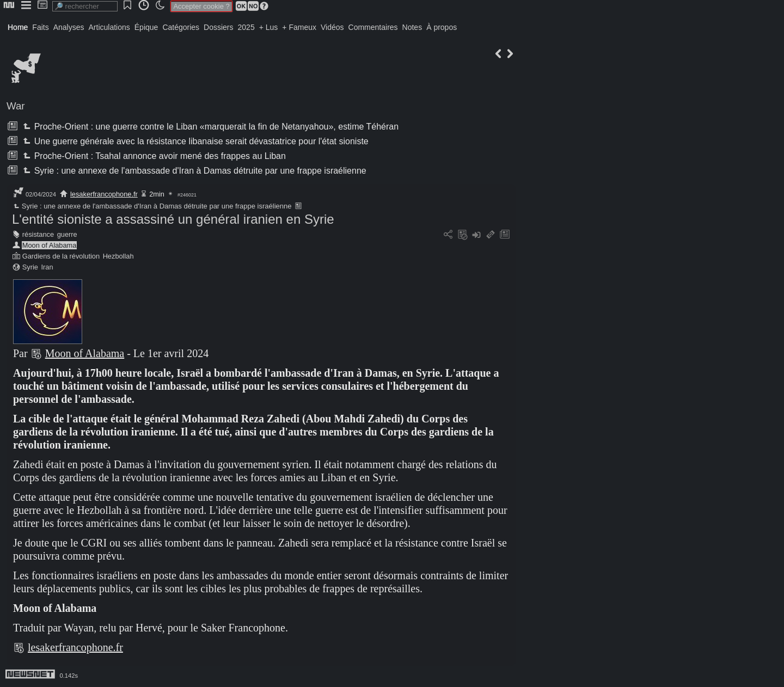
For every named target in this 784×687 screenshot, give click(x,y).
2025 (246, 27)
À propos (442, 27)
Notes (412, 27)
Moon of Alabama (50, 245)
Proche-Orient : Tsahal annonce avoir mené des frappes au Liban (153, 156)
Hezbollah (118, 256)
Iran (47, 267)
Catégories (181, 27)
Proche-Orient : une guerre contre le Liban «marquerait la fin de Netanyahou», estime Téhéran (210, 127)
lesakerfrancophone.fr (104, 194)
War (16, 106)
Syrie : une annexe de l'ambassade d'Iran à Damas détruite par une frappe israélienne (193, 171)
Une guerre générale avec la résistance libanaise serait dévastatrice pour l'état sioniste (194, 141)
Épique (146, 27)
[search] (85, 6)
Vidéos (332, 27)
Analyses (69, 27)
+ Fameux (299, 27)
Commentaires (373, 27)
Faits (40, 27)
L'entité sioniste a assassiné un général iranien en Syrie (173, 219)
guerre (67, 234)
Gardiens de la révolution (61, 256)
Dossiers (218, 27)
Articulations (109, 27)
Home (18, 27)
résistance (38, 234)
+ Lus (269, 27)
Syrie (30, 267)
